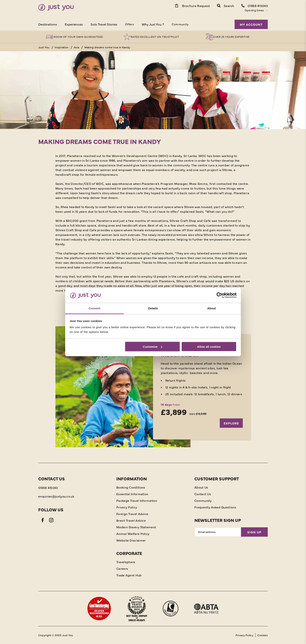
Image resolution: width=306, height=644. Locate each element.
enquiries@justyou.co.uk (56, 496)
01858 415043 (48, 488)
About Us (201, 487)
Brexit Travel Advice (131, 520)
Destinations (48, 24)
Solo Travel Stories (104, 24)
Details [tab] (153, 308)
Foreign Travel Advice (132, 514)
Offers (129, 24)
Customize (153, 347)
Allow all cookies (209, 347)
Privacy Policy (127, 507)
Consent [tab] (95, 308)
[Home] (56, 7)
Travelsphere (126, 562)
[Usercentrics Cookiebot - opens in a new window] (219, 295)
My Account (251, 24)
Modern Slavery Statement (136, 527)
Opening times (254, 10)
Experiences (74, 24)
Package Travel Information (137, 500)
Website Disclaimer (131, 540)
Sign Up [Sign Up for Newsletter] (254, 532)
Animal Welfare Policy (133, 534)
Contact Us (203, 494)
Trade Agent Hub (129, 575)
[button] (226, 5)
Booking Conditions (131, 487)
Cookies (263, 635)
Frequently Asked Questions (215, 507)
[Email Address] (218, 532)
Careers (122, 568)
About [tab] (212, 308)
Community (180, 24)
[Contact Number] (255, 5)
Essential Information (132, 494)
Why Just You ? (153, 24)
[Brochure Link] (192, 5)
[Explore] (153, 387)
